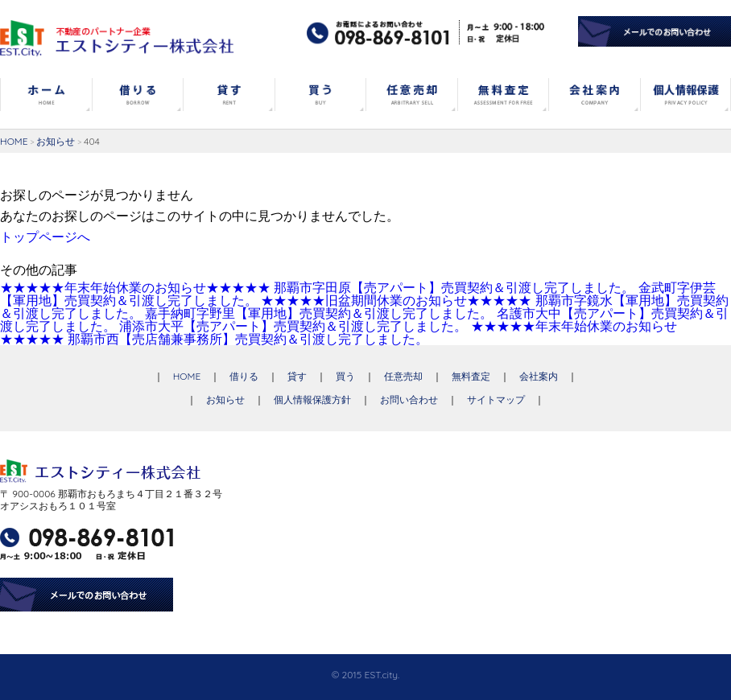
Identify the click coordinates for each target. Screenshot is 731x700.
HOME (14, 141)
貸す (297, 376)
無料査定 (471, 376)
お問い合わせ (409, 399)
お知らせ (56, 141)
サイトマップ (496, 399)
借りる (244, 376)
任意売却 (403, 376)
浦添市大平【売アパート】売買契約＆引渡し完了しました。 (293, 326)
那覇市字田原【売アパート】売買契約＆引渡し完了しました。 (454, 287)
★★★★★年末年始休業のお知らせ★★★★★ (135, 287)
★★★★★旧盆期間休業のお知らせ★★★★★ (396, 300)
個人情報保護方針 (312, 399)
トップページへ (45, 237)
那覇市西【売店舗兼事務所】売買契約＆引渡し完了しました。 (248, 339)
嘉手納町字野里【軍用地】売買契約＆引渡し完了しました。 (319, 313)
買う (345, 376)
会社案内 (539, 376)
